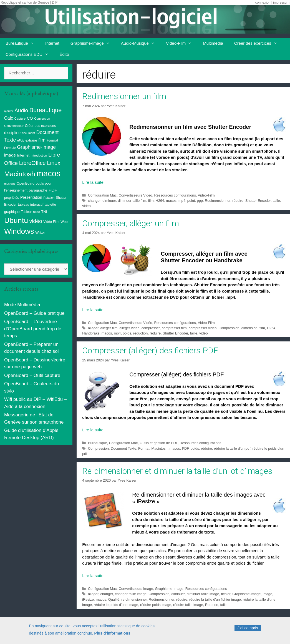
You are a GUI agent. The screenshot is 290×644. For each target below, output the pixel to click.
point (191, 201)
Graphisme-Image (93, 43)
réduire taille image (188, 605)
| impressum (280, 2)
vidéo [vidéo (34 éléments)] (36, 221)
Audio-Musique (141, 43)
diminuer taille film (132, 201)
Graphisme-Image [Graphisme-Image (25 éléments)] (36, 147)
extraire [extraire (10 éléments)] (31, 140)
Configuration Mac (102, 195)
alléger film (109, 328)
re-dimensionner (134, 599)
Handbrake (91, 333)
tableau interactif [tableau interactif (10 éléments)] (31, 205)
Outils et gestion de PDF (159, 443)
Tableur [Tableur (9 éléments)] (26, 212)
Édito (64, 54)
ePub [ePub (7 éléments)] (21, 140)
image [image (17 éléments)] (10, 155)
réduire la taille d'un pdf (232, 448)
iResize (88, 599)
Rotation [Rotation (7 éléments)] (49, 198)
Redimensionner (218, 201)
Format (144, 448)
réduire (238, 201)
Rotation (212, 605)
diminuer (109, 201)
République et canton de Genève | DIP (29, 2)
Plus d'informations (112, 633)
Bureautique (23, 43)
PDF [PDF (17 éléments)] (53, 190)
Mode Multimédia (22, 305)
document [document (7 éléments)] (28, 133)
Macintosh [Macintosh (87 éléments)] (20, 174)
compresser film (174, 328)
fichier (226, 594)
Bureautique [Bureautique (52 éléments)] (46, 110)
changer (94, 201)
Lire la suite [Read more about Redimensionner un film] (93, 182)
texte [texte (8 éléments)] (37, 212)
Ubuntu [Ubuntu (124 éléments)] (16, 220)
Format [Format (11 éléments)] (52, 140)
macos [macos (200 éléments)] (48, 173)
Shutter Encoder (258, 201)
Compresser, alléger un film (131, 223)
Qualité (114, 599)
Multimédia (213, 43)
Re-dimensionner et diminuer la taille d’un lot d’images (177, 471)
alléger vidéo (129, 328)
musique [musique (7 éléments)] (10, 183)
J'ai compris (248, 628)
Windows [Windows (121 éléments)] (19, 231)
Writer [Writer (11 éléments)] (40, 232)
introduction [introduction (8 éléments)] (39, 155)
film (151, 201)
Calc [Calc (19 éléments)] (9, 118)
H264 (160, 201)
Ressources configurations (175, 195)
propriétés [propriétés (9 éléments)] (12, 198)
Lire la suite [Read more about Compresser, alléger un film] (93, 310)
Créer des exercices (259, 43)
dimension (249, 328)
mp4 (182, 201)
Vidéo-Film (182, 43)
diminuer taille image (203, 594)
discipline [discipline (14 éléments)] (12, 133)
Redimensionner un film (124, 96)
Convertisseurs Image (136, 589)
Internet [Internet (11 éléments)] (23, 155)
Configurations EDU (30, 54)
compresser (151, 328)
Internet (52, 43)
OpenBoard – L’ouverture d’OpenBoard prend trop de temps (33, 329)
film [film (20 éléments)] (42, 140)
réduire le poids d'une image (116, 605)
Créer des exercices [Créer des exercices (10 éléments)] (40, 126)
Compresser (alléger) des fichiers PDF (150, 350)
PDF (185, 448)
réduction (140, 333)
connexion (263, 2)
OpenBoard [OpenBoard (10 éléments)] (26, 183)
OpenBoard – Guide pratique (34, 313)
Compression (229, 328)
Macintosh (160, 448)
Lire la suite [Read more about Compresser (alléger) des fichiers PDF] (93, 430)
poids (127, 333)
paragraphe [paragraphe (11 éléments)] (38, 190)
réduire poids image (156, 605)
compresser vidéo (203, 328)
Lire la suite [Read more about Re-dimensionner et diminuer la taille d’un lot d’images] (93, 576)
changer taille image (131, 594)
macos (171, 201)
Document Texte (123, 448)
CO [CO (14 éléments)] (30, 118)
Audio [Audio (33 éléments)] (21, 110)
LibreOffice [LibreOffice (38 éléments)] (32, 163)
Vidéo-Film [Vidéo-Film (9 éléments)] (51, 222)
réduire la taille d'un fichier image (215, 599)
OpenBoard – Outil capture (32, 375)
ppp (200, 201)
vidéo (86, 206)
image (267, 594)
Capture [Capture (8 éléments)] (20, 119)
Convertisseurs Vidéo (135, 195)
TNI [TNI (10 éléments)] (44, 212)
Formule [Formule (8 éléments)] (10, 148)
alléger (93, 328)
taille (276, 201)
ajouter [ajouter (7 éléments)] (9, 111)
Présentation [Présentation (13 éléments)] (31, 197)
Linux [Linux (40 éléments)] (54, 163)
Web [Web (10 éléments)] (64, 222)
